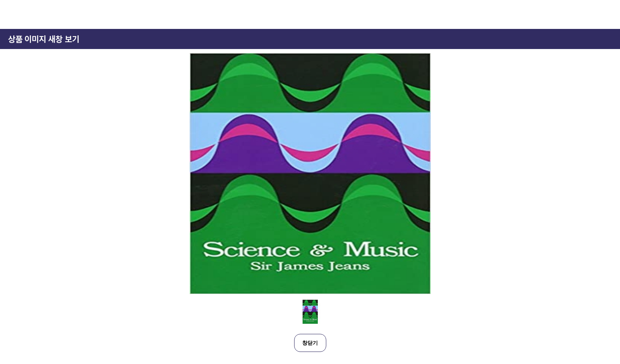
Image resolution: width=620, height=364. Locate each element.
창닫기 (310, 343)
